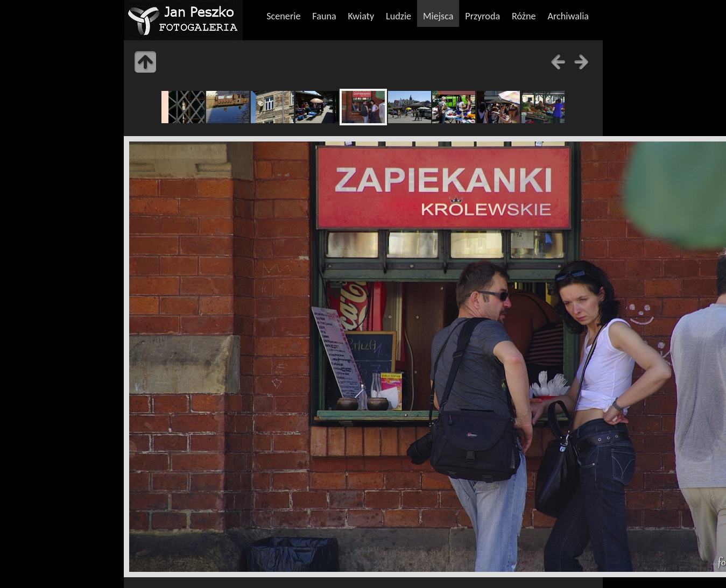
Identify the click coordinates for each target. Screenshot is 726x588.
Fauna (324, 16)
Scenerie (283, 16)
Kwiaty (361, 16)
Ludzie (399, 16)
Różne (524, 16)
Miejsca (438, 16)
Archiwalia (568, 16)
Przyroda (482, 16)
